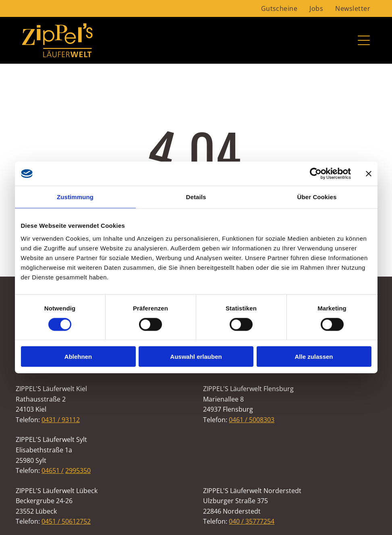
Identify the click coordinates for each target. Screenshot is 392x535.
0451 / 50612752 (66, 521)
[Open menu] (364, 40)
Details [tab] (196, 197)
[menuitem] (279, 8)
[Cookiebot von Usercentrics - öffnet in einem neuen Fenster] (316, 174)
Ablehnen (78, 357)
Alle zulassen (314, 357)
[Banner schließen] (369, 174)
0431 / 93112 (61, 420)
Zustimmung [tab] (75, 197)
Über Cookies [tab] (317, 197)
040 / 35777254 (252, 521)
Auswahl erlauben (196, 357)
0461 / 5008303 (252, 420)
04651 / (53, 470)
